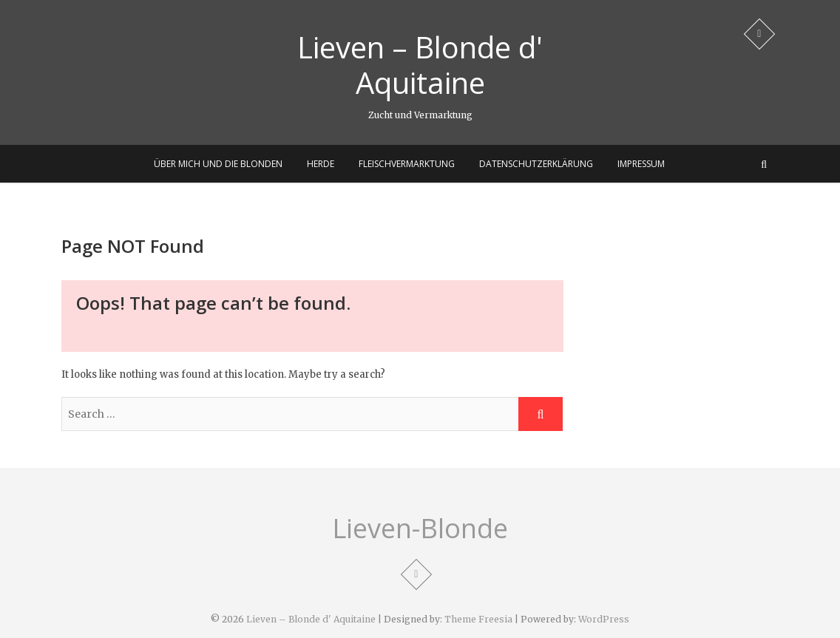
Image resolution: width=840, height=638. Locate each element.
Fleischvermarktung (407, 164)
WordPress (604, 619)
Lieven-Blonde (420, 529)
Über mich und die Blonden (218, 164)
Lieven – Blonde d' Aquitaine (420, 65)
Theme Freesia (478, 619)
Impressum (641, 164)
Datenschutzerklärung (536, 164)
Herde (321, 164)
